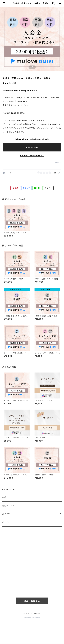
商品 (4, 497)
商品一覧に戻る (32, 601)
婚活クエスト (8, 506)
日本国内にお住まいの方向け (32, 156)
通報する (58, 162)
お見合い (6, 514)
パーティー (7, 522)
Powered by (32, 618)
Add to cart (32, 147)
